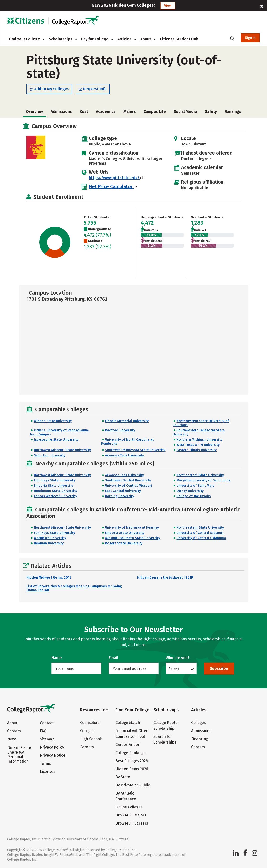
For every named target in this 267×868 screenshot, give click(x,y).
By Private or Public (133, 785)
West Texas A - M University (198, 445)
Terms (45, 763)
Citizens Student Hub (179, 39)
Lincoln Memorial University (127, 421)
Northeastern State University (200, 475)
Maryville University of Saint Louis (203, 480)
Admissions (61, 111)
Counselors (90, 723)
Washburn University (50, 538)
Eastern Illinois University (196, 450)
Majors (130, 111)
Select (174, 669)
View (168, 6)
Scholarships (63, 39)
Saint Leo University (50, 455)
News (12, 739)
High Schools (91, 739)
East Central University (123, 491)
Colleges (87, 731)
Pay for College (97, 39)
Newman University (49, 543)
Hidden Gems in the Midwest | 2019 (165, 577)
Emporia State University (53, 486)
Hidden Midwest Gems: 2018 (49, 577)
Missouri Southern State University (133, 538)
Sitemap (47, 739)
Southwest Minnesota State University (135, 450)
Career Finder (128, 745)
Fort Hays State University (54, 480)
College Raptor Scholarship (166, 726)
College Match (128, 723)
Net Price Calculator (113, 186)
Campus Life (155, 111)
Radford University (120, 430)
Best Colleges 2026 (132, 761)
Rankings (233, 111)
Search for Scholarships (165, 739)
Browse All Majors (131, 815)
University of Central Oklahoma (201, 538)
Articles (127, 39)
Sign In (250, 38)
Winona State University (53, 421)
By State (123, 777)
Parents (87, 747)
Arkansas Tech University (124, 455)
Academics (106, 111)
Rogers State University (124, 543)
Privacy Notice (53, 755)
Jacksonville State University (56, 440)
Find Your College (27, 39)
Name (57, 658)
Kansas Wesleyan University (55, 496)
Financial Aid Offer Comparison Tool (132, 734)
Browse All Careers (132, 823)
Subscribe (219, 669)
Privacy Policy (52, 747)
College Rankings (131, 753)
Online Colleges (129, 807)
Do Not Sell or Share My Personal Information (19, 754)
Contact (47, 723)
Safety (211, 111)
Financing (200, 739)
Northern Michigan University (199, 440)
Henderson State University (55, 491)
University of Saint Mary (195, 486)
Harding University (120, 496)
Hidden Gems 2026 (132, 769)
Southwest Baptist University (128, 480)
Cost (84, 111)
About (148, 39)
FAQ (43, 731)
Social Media (185, 111)
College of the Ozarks (194, 496)
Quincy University (190, 491)
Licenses (48, 772)
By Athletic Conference (126, 796)
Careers (14, 731)
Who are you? (178, 658)
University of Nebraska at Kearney (132, 528)
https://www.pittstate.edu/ (116, 178)
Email (113, 658)
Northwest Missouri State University (62, 450)
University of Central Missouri (128, 486)
